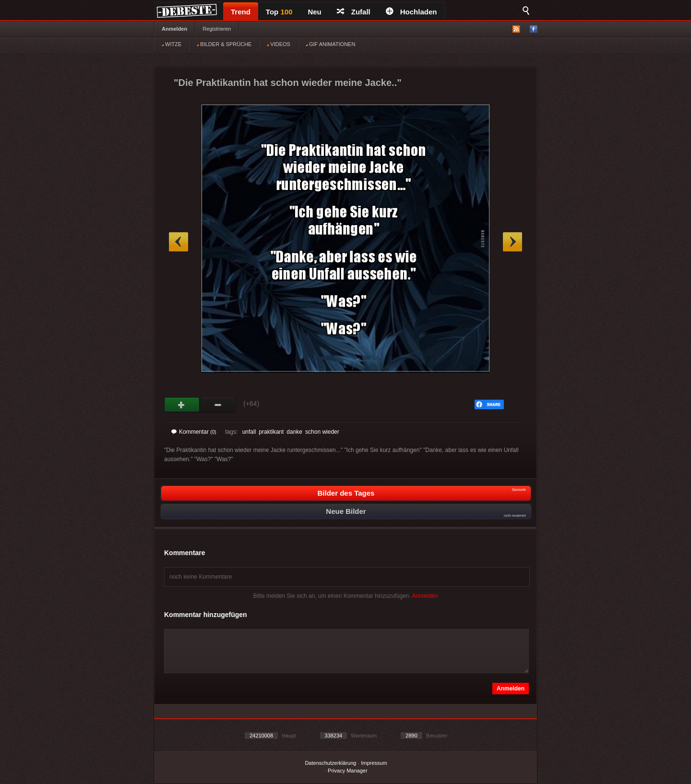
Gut (182, 405)
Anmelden (174, 29)
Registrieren (217, 29)
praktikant (271, 432)
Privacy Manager (348, 771)
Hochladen (411, 12)
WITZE (172, 44)
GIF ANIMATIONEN (330, 44)
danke (294, 432)
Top (279, 12)
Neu (314, 12)
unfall (249, 432)
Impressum (374, 763)
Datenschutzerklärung (330, 763)
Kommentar (194, 432)
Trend (241, 12)
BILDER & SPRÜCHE (224, 44)
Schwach (218, 405)
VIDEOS (279, 44)
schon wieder (322, 432)
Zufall (354, 12)
